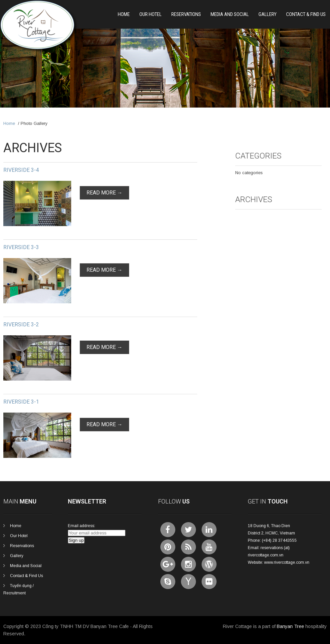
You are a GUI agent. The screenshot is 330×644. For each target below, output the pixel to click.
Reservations (186, 14)
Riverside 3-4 (21, 170)
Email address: (82, 526)
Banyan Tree (290, 626)
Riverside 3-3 (21, 247)
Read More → (104, 193)
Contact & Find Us (306, 14)
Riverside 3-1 (21, 402)
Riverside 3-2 (21, 324)
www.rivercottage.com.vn (287, 562)
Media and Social (230, 14)
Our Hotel (151, 14)
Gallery (267, 14)
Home (124, 14)
